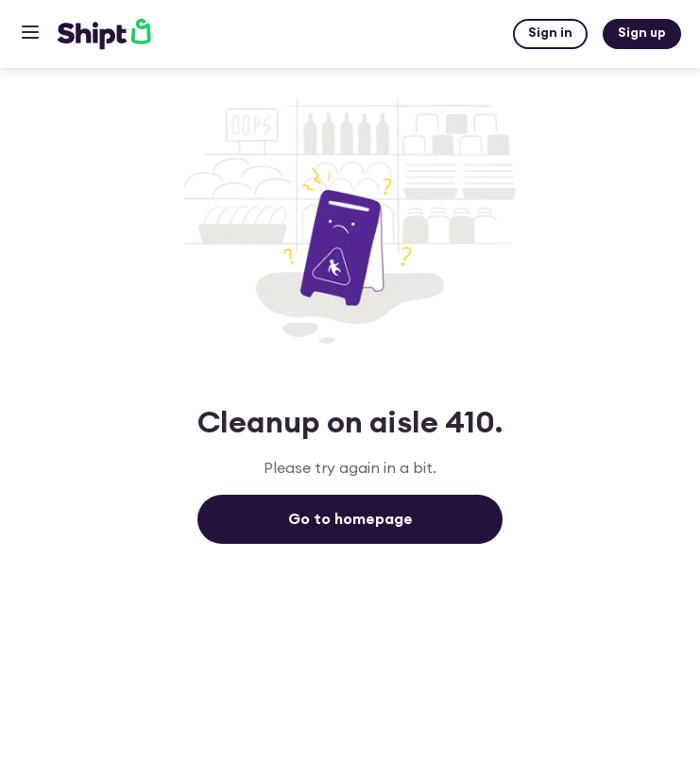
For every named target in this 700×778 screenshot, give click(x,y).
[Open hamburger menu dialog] (30, 34)
